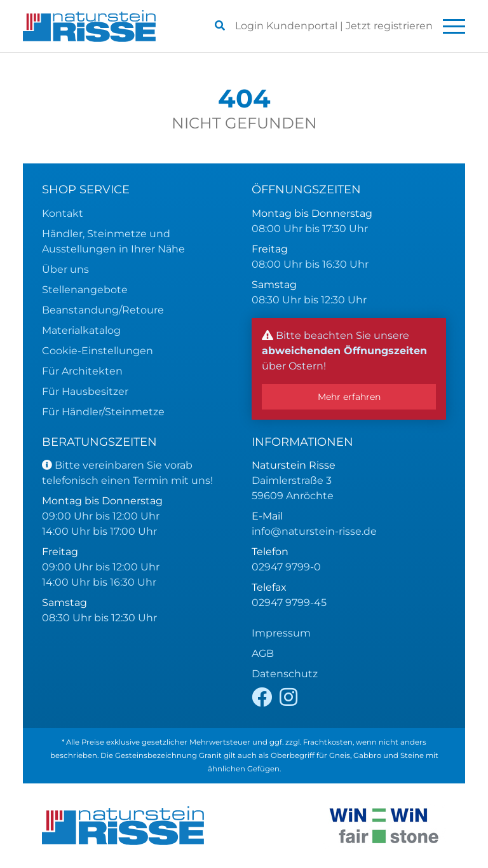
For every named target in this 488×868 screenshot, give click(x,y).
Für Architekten (82, 371)
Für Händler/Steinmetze (103, 412)
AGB (263, 653)
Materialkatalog (81, 330)
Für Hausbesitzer (85, 391)
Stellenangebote (85, 290)
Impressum (281, 633)
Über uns (65, 269)
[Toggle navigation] (454, 26)
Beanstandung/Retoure (103, 310)
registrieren (389, 26)
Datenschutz (285, 674)
